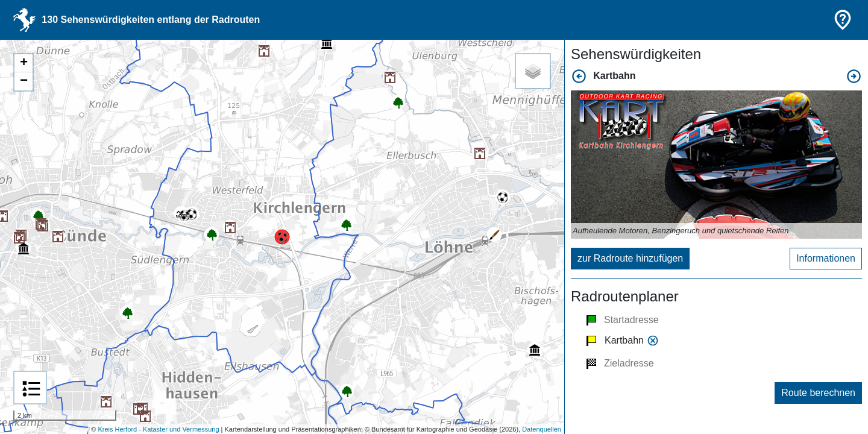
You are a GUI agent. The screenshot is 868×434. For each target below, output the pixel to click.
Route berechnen (818, 393)
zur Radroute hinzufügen (630, 258)
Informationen (826, 258)
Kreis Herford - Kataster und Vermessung (158, 429)
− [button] (24, 81)
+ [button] (24, 63)
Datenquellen (542, 429)
